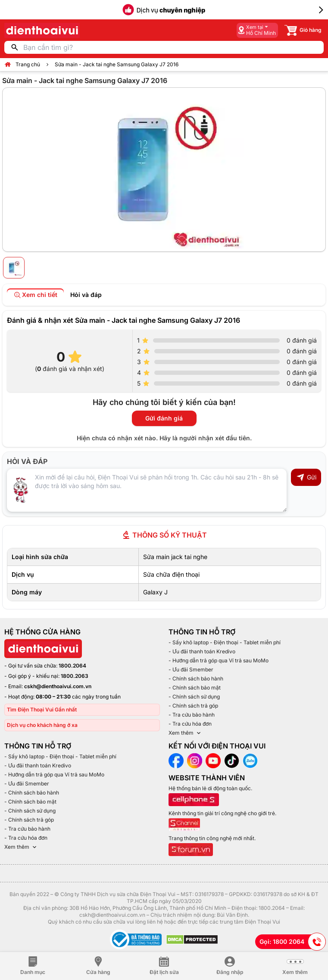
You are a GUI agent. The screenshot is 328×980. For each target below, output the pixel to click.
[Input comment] (147, 490)
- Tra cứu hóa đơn (190, 724)
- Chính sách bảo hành (196, 679)
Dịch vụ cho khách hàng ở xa (42, 725)
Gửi (306, 477)
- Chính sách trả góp (193, 706)
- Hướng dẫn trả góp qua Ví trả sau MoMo (219, 660)
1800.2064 (72, 666)
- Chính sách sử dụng (194, 697)
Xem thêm (185, 733)
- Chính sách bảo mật (195, 688)
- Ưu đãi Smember (191, 669)
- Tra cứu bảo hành (192, 715)
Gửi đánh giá (164, 418)
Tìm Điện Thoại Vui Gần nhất (42, 709)
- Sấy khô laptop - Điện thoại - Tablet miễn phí (225, 642)
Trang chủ (28, 64)
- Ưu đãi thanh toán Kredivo (202, 651)
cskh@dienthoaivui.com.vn (58, 686)
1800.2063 (75, 676)
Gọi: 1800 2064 (293, 942)
